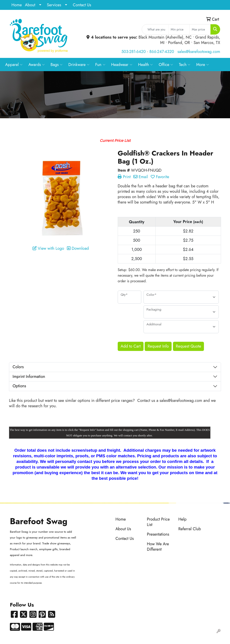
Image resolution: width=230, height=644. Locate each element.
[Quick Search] (155, 29)
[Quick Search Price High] (200, 29)
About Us (123, 529)
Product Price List (158, 522)
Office (166, 65)
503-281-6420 (133, 52)
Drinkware (79, 65)
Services (54, 5)
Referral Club (190, 529)
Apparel (14, 65)
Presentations (158, 534)
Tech (185, 65)
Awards (36, 65)
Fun (100, 65)
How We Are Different (158, 547)
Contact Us (82, 5)
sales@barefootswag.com (199, 52)
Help (182, 519)
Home (17, 5)
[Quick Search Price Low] (179, 29)
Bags (56, 65)
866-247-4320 (162, 52)
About (30, 5)
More (202, 65)
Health (146, 65)
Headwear (122, 65)
